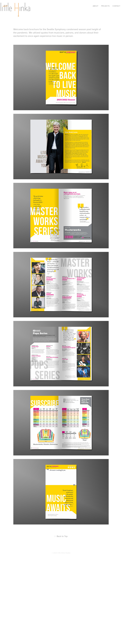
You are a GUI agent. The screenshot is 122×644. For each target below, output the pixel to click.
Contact (116, 6)
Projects (105, 6)
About (95, 6)
